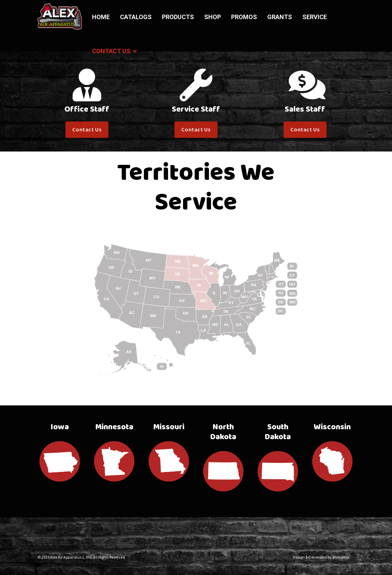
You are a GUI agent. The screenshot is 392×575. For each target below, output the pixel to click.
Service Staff (196, 110)
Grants (280, 17)
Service (315, 17)
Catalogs (136, 17)
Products (178, 17)
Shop (213, 17)
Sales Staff (305, 110)
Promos (244, 17)
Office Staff (87, 110)
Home (101, 17)
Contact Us (111, 51)
